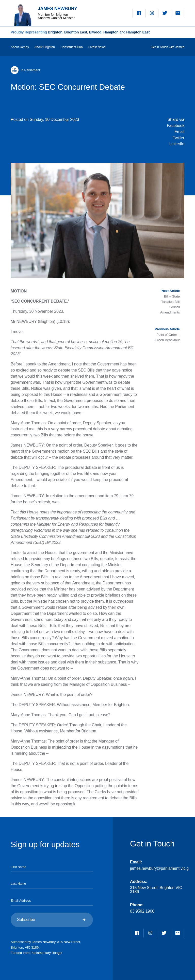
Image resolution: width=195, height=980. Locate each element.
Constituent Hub (71, 47)
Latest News (97, 47)
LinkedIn (177, 144)
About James (20, 47)
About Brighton (45, 47)
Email (179, 132)
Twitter (178, 138)
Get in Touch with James (168, 47)
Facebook (176, 126)
